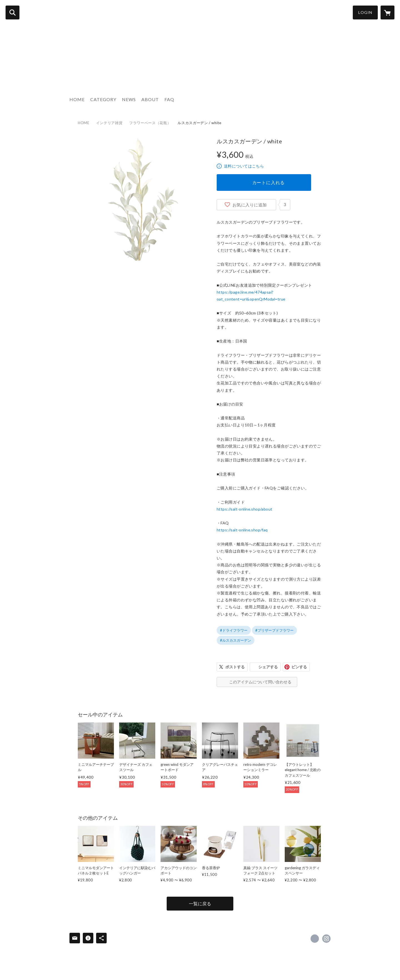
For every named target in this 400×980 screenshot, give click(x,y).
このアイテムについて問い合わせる (260, 682)
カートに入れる (269, 182)
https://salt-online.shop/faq (242, 530)
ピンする (299, 667)
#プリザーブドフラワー (274, 630)
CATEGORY (103, 99)
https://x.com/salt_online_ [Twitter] (315, 939)
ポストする (235, 667)
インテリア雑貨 (109, 123)
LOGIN (365, 12)
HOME (77, 99)
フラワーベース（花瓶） (150, 123)
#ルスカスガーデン (236, 640)
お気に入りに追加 (250, 205)
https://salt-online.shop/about (245, 509)
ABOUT (150, 99)
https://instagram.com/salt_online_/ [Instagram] (326, 939)
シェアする (268, 667)
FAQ (169, 99)
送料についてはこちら (244, 166)
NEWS (129, 99)
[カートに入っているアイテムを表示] (387, 12)
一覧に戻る (200, 903)
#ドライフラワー (234, 630)
